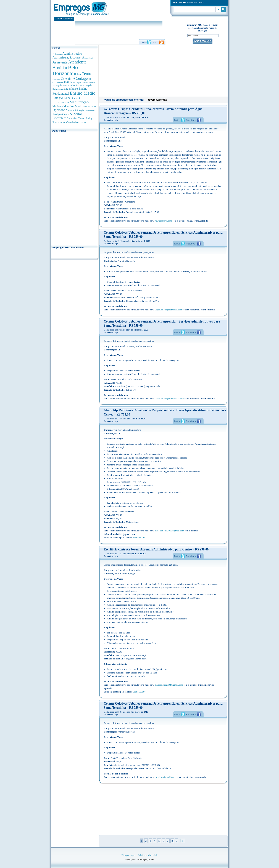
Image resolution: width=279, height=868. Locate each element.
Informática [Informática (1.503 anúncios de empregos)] (61, 102)
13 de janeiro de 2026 (139, 118)
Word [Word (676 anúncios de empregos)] (83, 122)
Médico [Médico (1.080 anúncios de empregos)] (80, 106)
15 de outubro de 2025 (140, 241)
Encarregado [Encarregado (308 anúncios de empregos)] (87, 85)
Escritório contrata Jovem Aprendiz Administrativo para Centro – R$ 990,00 (156, 549)
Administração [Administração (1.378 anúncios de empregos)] (63, 57)
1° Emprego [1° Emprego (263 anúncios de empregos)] (57, 54)
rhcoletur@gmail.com (165, 777)
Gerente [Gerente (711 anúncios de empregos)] (77, 98)
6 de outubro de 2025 (139, 330)
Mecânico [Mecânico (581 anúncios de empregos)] (58, 106)
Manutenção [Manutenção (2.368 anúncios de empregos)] (79, 102)
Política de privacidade (148, 855)
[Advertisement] (74, 188)
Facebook (191, 120)
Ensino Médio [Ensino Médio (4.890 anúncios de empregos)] (83, 93)
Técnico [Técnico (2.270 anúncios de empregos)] (59, 122)
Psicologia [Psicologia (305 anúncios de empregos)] (79, 110)
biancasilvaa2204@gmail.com (169, 685)
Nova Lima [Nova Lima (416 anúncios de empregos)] (91, 106)
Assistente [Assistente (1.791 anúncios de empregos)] (60, 62)
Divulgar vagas (64, 18)
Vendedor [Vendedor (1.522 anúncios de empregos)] (72, 122)
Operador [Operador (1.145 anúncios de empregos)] (59, 110)
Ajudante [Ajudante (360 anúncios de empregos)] (77, 58)
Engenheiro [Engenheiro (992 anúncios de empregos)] (71, 89)
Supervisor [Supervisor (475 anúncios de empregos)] (72, 118)
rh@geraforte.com (163, 221)
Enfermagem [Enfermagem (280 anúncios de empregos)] (58, 89)
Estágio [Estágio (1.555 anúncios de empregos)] (58, 98)
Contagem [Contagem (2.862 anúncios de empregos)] (82, 78)
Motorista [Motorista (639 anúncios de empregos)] (69, 106)
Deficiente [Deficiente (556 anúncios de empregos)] (69, 82)
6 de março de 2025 (139, 712)
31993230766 (139, 538)
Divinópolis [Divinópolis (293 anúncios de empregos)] (57, 85)
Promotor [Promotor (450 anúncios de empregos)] (70, 110)
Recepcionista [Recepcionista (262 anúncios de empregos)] (90, 110)
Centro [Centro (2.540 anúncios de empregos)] (87, 74)
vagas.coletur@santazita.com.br (170, 310)
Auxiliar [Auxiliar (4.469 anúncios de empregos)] (60, 68)
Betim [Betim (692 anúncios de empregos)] (77, 74)
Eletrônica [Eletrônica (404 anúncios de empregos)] (76, 85)
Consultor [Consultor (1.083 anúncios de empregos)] (67, 79)
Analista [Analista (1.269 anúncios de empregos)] (88, 57)
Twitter (177, 120)
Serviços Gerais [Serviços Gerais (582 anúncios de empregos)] (61, 114)
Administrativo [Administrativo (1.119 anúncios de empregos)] (72, 54)
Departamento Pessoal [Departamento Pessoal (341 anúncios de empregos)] (85, 82)
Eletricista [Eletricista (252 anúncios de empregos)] (67, 85)
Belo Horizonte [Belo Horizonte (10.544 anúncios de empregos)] (65, 70)
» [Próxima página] (183, 841)
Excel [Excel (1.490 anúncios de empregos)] (68, 98)
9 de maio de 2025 (138, 554)
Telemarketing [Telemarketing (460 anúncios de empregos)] (85, 118)
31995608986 (139, 692)
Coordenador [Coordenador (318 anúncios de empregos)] (58, 82)
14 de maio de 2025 (139, 419)
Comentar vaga (111, 120)
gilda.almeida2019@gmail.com (169, 531)
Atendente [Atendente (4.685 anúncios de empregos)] (77, 62)
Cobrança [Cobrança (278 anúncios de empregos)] (56, 79)
